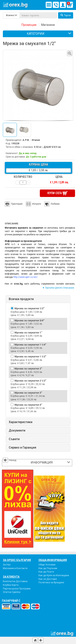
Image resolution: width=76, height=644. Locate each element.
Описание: (12, 224)
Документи (17, 431)
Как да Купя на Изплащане (54, 575)
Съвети (14, 439)
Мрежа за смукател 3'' (28, 393)
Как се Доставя (48, 579)
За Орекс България (17, 560)
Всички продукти (21, 299)
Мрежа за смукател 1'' (28, 333)
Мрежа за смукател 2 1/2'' (30, 381)
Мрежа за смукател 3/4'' (29, 320)
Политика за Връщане (51, 582)
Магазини (48, 25)
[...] (38, 15)
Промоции (29, 25)
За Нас (7, 565)
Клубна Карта (11, 585)
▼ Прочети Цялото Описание (58, 288)
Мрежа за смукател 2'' (28, 369)
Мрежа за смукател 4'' (28, 405)
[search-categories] (11, 15)
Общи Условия (47, 565)
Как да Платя (46, 572)
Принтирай (14, 204)
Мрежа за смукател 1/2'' (29, 308)
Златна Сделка (12, 592)
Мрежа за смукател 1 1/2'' (30, 356)
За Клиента (11, 577)
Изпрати (37, 204)
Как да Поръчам (48, 568)
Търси (66, 15)
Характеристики (21, 422)
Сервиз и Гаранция (22, 448)
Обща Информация (53, 560)
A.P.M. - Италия (31, 140)
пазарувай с (11, 601)
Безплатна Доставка (15, 581)
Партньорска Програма (17, 589)
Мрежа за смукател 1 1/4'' (30, 345)
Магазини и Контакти (15, 568)
